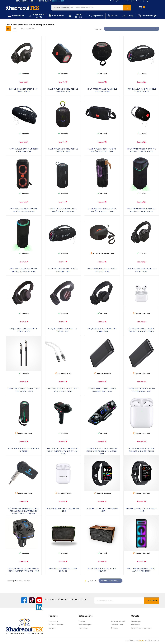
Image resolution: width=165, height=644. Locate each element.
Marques (52, 628)
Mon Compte (136, 621)
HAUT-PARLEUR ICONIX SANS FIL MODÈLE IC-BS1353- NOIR (24, 210)
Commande (136, 625)
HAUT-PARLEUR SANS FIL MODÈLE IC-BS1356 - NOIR (102, 90)
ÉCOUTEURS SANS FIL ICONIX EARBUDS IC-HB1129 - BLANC (141, 330)
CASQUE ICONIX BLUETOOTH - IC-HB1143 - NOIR (24, 90)
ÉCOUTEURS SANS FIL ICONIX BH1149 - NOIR (63, 510)
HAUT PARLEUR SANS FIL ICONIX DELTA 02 (63, 570)
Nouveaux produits (56, 625)
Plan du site (83, 628)
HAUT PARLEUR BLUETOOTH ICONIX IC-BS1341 (24, 450)
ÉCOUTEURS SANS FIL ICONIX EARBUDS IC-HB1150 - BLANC (141, 450)
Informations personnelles (141, 628)
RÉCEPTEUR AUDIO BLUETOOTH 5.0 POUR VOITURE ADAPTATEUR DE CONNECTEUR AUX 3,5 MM (24, 511)
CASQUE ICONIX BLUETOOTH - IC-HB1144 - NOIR (102, 330)
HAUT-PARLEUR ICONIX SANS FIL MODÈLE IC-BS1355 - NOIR (102, 210)
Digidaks (141, 640)
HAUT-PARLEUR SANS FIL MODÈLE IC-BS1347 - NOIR (63, 270)
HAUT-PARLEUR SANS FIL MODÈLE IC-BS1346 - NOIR (24, 150)
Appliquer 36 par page (110, 581)
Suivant (94, 581)
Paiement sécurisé (118, 621)
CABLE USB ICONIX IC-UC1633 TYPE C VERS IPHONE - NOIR (63, 390)
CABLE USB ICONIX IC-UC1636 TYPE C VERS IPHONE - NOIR (24, 390)
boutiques (137, 1)
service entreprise (85, 625)
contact (127, 1)
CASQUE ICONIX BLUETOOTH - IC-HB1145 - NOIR (63, 330)
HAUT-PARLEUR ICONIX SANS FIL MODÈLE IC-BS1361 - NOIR (63, 210)
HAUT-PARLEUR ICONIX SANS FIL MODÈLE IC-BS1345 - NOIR (141, 210)
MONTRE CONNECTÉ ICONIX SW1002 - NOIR (141, 510)
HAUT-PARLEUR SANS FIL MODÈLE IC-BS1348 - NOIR (141, 90)
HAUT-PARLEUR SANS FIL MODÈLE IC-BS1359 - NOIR (63, 150)
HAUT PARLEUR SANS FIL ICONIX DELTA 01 (102, 570)
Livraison (82, 621)
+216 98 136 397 (58, 1)
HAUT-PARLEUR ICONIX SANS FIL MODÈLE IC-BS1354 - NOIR (141, 150)
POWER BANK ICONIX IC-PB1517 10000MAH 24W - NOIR (141, 390)
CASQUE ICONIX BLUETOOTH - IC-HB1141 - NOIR (24, 330)
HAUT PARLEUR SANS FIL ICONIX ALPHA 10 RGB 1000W (141, 570)
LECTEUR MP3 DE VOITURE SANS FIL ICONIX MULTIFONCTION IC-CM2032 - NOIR (102, 451)
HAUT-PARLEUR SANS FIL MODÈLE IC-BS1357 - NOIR (102, 270)
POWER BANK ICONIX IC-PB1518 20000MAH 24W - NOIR (102, 390)
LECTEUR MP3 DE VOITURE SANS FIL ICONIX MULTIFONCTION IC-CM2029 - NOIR (63, 451)
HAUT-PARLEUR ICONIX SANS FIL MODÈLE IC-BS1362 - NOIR (102, 150)
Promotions (53, 621)
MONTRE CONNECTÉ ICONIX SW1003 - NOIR (102, 510)
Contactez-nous (117, 625)
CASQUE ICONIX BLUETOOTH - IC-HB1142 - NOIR (141, 270)
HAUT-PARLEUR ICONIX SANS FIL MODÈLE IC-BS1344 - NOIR (24, 270)
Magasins (115, 628)
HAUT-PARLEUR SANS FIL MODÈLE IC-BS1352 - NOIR (63, 90)
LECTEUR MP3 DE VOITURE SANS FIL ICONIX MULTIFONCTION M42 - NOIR (24, 570)
